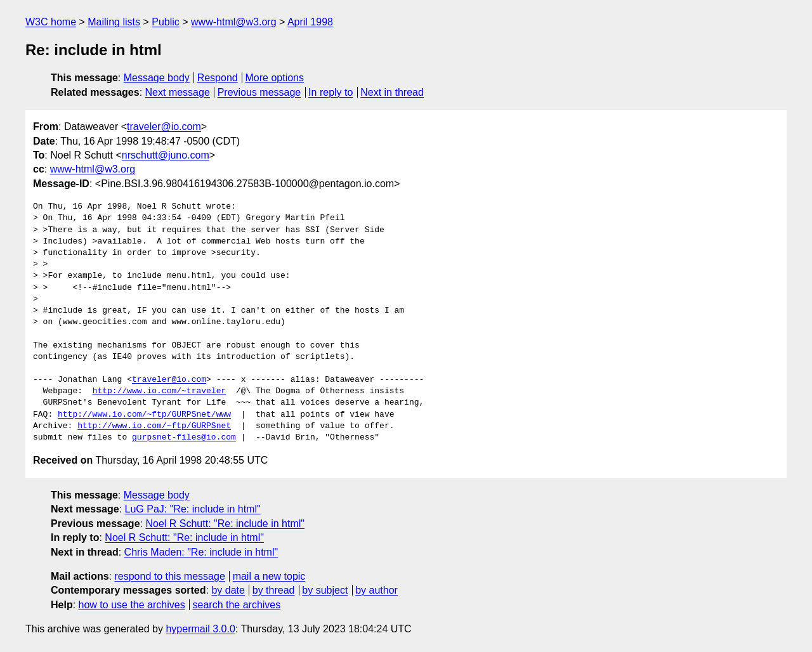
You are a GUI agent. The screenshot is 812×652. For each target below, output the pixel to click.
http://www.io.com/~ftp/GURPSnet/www (144, 415)
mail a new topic (269, 576)
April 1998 (310, 22)
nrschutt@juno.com (166, 155)
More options (275, 78)
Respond (218, 78)
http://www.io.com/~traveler (160, 391)
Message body (157, 78)
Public (166, 22)
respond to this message (169, 576)
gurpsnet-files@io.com (184, 438)
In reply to (331, 92)
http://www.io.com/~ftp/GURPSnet (154, 426)
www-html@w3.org (233, 22)
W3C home (51, 22)
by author (377, 590)
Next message (178, 92)
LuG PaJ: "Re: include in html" (193, 509)
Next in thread (392, 92)
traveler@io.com (164, 127)
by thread (274, 590)
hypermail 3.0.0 (200, 629)
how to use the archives (132, 605)
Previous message (259, 92)
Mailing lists (114, 22)
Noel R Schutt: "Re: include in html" (225, 524)
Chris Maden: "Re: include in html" (201, 552)
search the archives (237, 605)
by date (228, 590)
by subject (325, 590)
